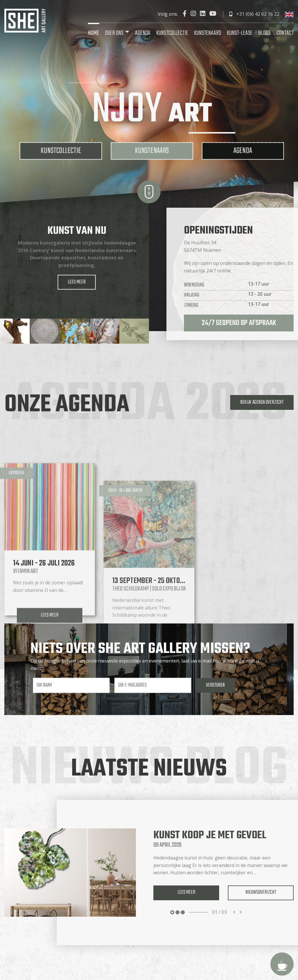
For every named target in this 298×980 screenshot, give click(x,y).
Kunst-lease (240, 33)
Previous (234, 912)
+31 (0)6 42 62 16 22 (254, 14)
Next (241, 912)
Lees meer (77, 282)
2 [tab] (178, 912)
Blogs (265, 33)
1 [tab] (172, 912)
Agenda (143, 33)
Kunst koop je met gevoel (210, 835)
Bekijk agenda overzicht (262, 402)
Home (94, 33)
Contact (285, 33)
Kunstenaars (208, 33)
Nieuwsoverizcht (261, 893)
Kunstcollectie (172, 33)
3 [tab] (183, 912)
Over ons (114, 33)
